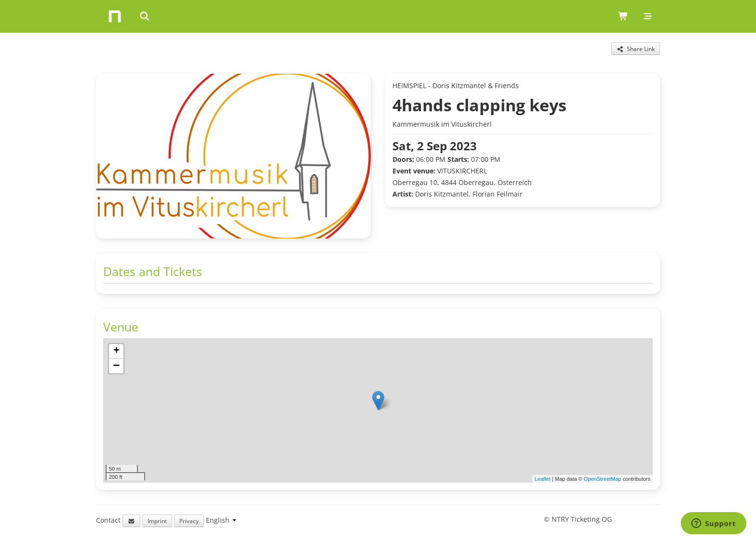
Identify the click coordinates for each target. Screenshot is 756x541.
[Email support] (131, 521)
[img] (378, 410)
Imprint (157, 521)
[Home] (115, 16)
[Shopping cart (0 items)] (623, 16)
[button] (378, 401)
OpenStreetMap (603, 479)
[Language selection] (221, 520)
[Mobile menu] (648, 16)
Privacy (189, 521)
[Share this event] (636, 49)
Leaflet (543, 479)
